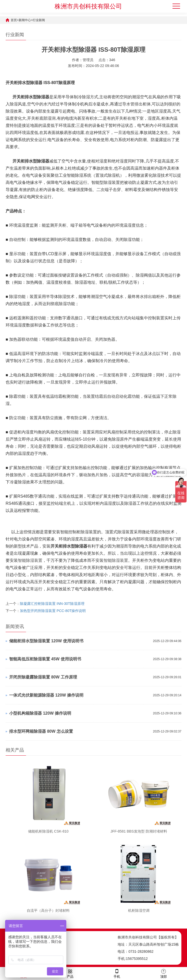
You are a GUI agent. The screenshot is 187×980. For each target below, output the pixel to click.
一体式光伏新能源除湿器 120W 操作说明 (46, 695)
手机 (117, 973)
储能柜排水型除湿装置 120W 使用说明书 (46, 641)
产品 (70, 973)
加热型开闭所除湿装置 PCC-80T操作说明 (53, 611)
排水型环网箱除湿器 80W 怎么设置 (41, 731)
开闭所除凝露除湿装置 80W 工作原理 (43, 677)
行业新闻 (39, 20)
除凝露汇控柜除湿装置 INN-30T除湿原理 (52, 604)
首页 (14, 20)
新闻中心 (25, 20)
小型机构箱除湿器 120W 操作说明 (40, 713)
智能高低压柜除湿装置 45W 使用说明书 (45, 659)
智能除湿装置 (30, 560)
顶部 (164, 973)
